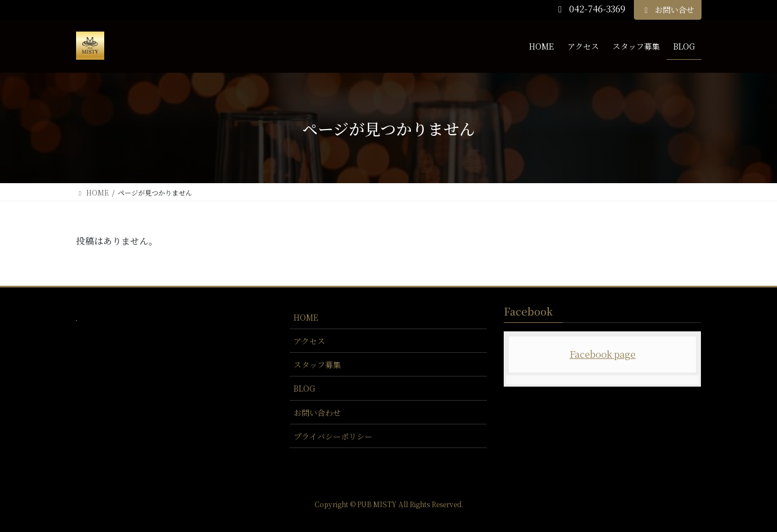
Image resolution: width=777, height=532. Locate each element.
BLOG (304, 388)
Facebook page (603, 354)
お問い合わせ (317, 413)
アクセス (309, 341)
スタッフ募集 (317, 365)
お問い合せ (668, 10)
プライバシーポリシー (333, 436)
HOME (306, 317)
